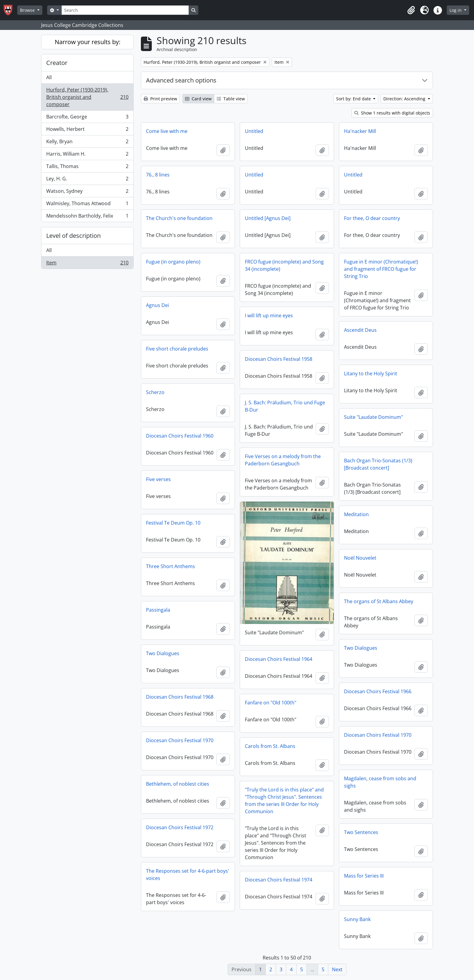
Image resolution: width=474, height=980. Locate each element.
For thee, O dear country (372, 218)
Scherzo (155, 392)
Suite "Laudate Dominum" (373, 417)
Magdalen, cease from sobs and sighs (380, 782)
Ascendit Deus (360, 330)
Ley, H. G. (87, 180)
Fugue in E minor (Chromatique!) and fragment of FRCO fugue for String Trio (381, 269)
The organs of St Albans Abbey (379, 601)
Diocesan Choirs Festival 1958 (279, 359)
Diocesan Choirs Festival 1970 (378, 735)
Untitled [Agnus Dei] (268, 218)
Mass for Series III (364, 876)
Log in (456, 10)
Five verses (158, 479)
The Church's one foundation (179, 218)
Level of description (73, 236)
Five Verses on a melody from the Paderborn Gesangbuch (283, 460)
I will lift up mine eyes (269, 315)
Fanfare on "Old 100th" (271, 703)
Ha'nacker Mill (360, 131)
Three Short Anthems (170, 566)
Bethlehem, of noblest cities (178, 784)
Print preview (160, 99)
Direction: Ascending (405, 99)
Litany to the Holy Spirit (371, 374)
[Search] (125, 10)
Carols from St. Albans (270, 746)
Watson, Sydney (87, 192)
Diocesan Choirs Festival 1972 (180, 827)
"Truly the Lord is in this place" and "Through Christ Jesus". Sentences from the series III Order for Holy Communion (284, 800)
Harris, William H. (87, 155)
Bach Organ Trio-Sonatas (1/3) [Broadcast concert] (378, 464)
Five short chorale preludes (177, 349)
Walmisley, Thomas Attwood (87, 205)
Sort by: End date (354, 99)
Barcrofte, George (87, 118)
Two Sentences (361, 832)
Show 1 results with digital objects (392, 113)
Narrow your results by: (88, 42)
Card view (198, 99)
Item (87, 264)
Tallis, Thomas (87, 168)
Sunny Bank (357, 919)
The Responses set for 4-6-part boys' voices (188, 875)
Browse (28, 10)
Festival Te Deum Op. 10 (173, 523)
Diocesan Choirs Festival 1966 (378, 691)
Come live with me (167, 131)
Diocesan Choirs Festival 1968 (180, 697)
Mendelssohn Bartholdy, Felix (87, 217)
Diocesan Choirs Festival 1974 (279, 880)
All (49, 77)
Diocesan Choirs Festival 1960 (180, 436)
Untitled (254, 131)
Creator (57, 63)
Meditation (356, 514)
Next (337, 969)
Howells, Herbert (87, 130)
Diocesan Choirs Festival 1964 (279, 659)
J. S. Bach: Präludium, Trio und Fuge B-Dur (285, 406)
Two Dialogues (361, 648)
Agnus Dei (157, 305)
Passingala (158, 610)
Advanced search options (181, 80)
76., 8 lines (158, 175)
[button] (411, 10)
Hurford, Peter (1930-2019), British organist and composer (87, 97)
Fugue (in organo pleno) (173, 262)
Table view (231, 99)
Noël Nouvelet (360, 558)
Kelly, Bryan (87, 143)
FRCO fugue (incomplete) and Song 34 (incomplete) (284, 265)
